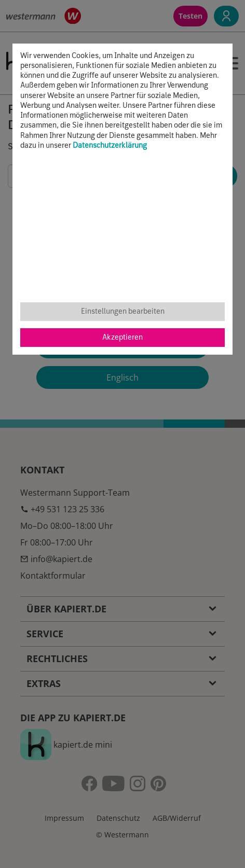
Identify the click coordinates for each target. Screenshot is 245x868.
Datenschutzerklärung (110, 146)
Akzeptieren (122, 338)
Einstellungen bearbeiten (123, 312)
